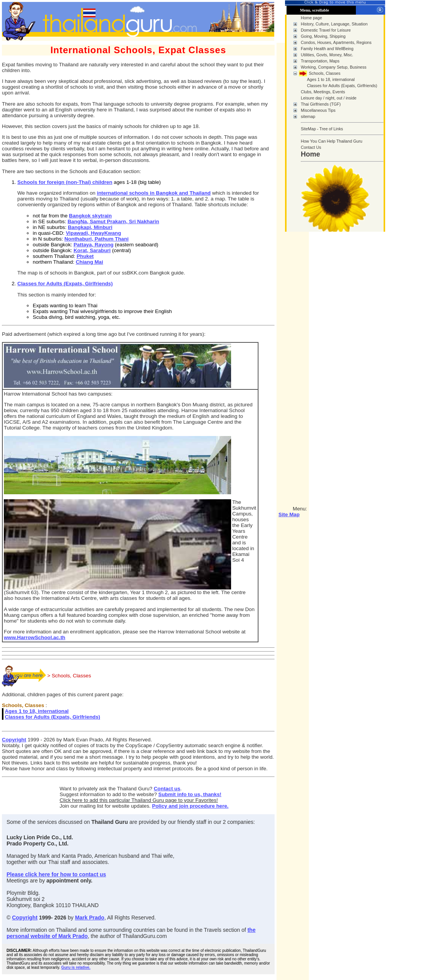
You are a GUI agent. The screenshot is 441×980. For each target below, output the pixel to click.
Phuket (85, 256)
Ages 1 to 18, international (37, 711)
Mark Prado (90, 918)
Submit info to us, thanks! (190, 794)
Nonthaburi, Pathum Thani (96, 239)
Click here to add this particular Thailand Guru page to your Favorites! (139, 800)
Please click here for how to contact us (56, 874)
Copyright (14, 740)
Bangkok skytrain (90, 216)
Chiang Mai (90, 262)
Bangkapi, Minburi (90, 227)
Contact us (167, 789)
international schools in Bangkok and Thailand (153, 193)
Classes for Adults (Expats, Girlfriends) (65, 284)
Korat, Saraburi (92, 250)
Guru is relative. (76, 967)
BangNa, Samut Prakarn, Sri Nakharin (113, 221)
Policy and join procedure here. (190, 806)
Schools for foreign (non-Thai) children (65, 182)
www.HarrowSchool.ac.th (34, 637)
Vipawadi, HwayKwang (93, 233)
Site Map (289, 514)
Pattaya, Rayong (94, 245)
